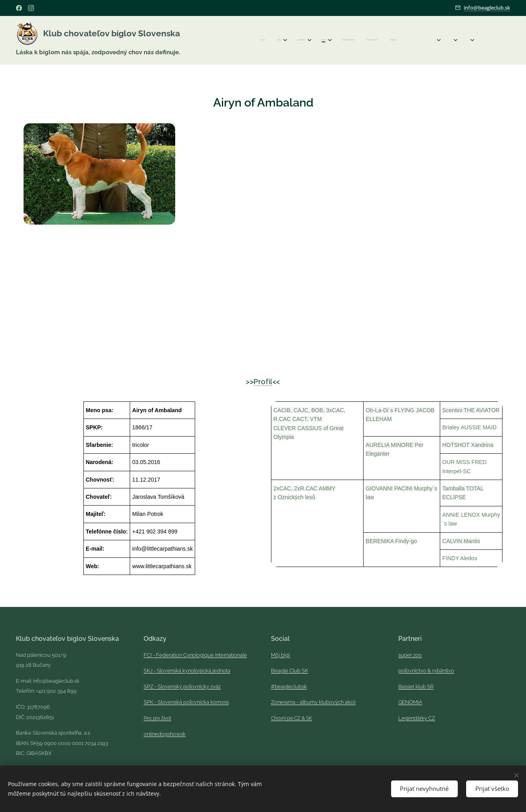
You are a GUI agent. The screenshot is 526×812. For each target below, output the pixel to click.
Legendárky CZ (417, 718)
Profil (263, 382)
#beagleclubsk (289, 687)
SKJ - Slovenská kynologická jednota (187, 671)
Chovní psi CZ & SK (292, 718)
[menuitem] (309, 40)
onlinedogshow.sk (165, 734)
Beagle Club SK (290, 671)
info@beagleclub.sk (487, 8)
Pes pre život (157, 718)
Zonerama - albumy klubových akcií (313, 702)
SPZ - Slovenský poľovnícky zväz (182, 687)
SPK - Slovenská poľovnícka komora (186, 702)
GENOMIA (410, 702)
